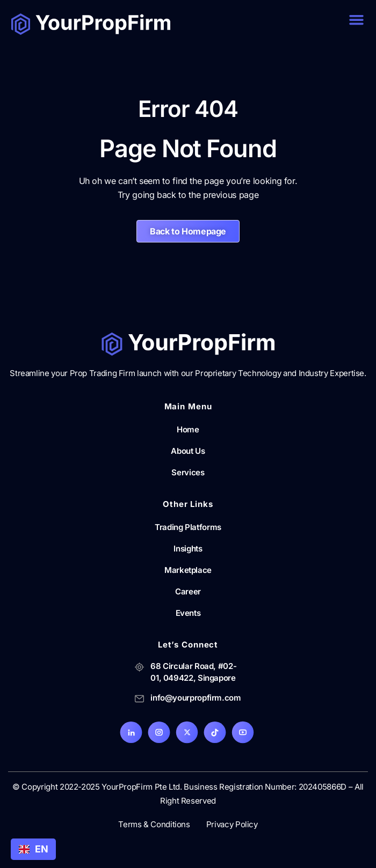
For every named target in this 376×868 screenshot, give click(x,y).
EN (33, 849)
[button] (357, 20)
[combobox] (33, 849)
